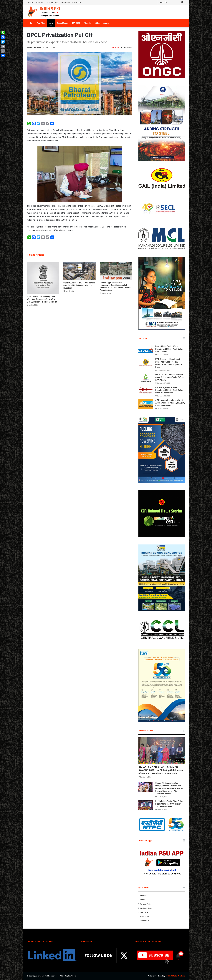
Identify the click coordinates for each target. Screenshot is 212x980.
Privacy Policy (53, 2)
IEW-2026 (76, 23)
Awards (106, 23)
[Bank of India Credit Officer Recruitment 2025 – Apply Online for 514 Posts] (146, 350)
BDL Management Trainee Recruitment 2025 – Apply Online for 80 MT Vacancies (169, 390)
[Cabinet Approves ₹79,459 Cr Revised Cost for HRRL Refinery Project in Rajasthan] (80, 271)
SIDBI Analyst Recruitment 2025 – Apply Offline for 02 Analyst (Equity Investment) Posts (170, 403)
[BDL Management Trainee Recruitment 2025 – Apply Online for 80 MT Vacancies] (146, 391)
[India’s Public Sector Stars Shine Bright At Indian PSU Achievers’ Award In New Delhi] (146, 805)
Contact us (77, 2)
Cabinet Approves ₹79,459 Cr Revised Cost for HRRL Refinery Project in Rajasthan (79, 285)
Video (97, 23)
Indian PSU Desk (35, 48)
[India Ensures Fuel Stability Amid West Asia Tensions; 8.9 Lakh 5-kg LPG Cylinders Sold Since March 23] (43, 278)
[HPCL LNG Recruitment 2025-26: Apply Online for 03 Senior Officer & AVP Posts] (146, 378)
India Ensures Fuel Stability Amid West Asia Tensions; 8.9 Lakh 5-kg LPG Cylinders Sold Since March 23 (42, 299)
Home (31, 2)
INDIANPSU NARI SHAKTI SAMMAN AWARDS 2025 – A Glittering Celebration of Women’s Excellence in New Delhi (161, 770)
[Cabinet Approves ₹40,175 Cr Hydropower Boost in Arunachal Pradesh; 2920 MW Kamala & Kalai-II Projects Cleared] (116, 271)
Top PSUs (41, 23)
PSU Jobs (88, 23)
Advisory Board (146, 908)
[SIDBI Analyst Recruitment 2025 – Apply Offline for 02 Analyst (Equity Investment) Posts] (146, 404)
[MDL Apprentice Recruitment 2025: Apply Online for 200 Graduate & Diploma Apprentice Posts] (146, 363)
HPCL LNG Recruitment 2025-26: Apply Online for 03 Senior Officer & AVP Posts (170, 377)
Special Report (63, 23)
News (51, 23)
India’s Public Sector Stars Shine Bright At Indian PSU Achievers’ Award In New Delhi (169, 804)
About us (39, 2)
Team (142, 900)
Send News (65, 2)
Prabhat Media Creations (175, 976)
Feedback (144, 912)
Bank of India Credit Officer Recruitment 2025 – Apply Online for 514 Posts (169, 349)
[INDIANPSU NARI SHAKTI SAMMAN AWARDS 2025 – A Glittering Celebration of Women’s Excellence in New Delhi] (162, 751)
